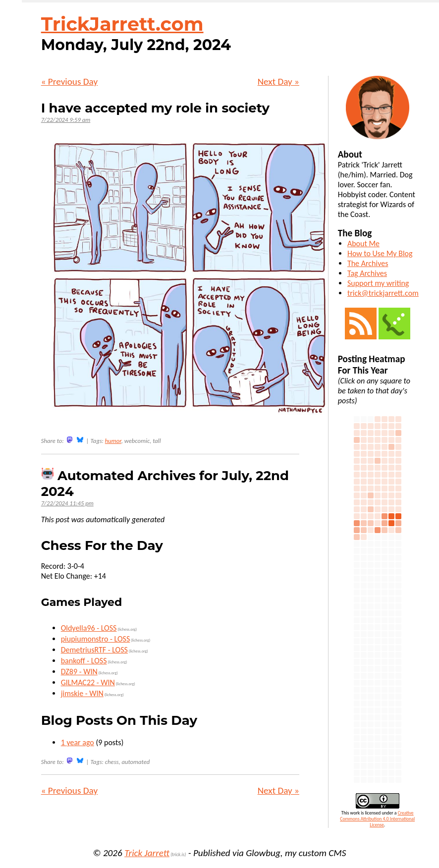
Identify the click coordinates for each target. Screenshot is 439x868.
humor (113, 441)
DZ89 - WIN (79, 672)
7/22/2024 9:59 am (66, 120)
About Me (363, 244)
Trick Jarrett (147, 853)
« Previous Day (69, 81)
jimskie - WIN (82, 693)
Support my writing (378, 283)
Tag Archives (367, 273)
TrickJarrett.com (122, 24)
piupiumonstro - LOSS (96, 639)
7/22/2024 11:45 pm (67, 503)
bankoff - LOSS (84, 661)
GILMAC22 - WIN (88, 682)
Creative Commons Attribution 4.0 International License (377, 819)
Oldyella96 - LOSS (89, 628)
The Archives (368, 263)
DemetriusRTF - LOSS (94, 650)
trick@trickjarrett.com (383, 293)
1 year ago (78, 742)
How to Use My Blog (380, 253)
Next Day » (278, 81)
